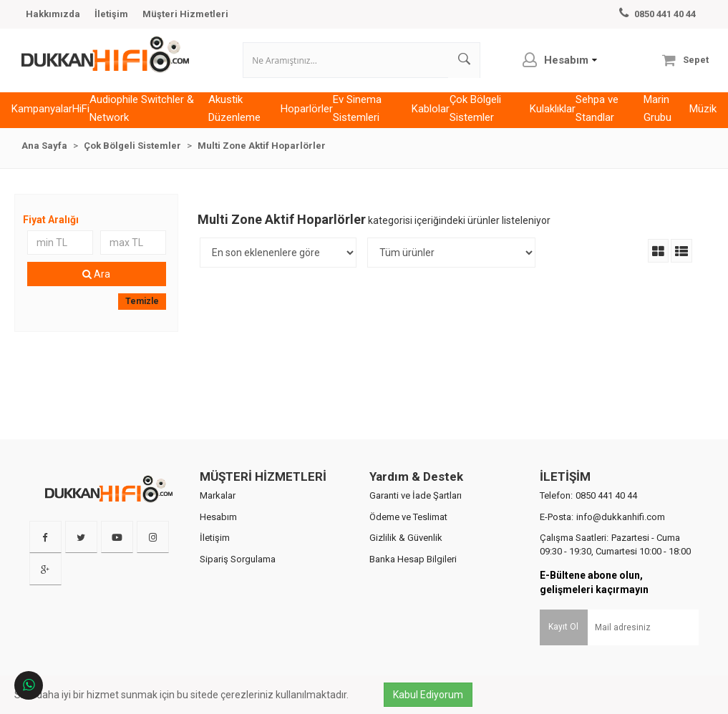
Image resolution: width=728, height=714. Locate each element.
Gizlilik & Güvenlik (406, 553)
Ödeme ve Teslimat (408, 532)
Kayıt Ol (563, 642)
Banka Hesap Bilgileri (413, 574)
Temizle (144, 316)
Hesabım (218, 532)
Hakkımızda (53, 14)
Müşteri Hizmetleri (185, 14)
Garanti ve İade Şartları (416, 510)
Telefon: (588, 510)
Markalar (218, 510)
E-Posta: (602, 532)
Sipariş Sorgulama (238, 574)
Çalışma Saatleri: (615, 560)
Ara (99, 289)
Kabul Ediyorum (432, 695)
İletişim (111, 14)
